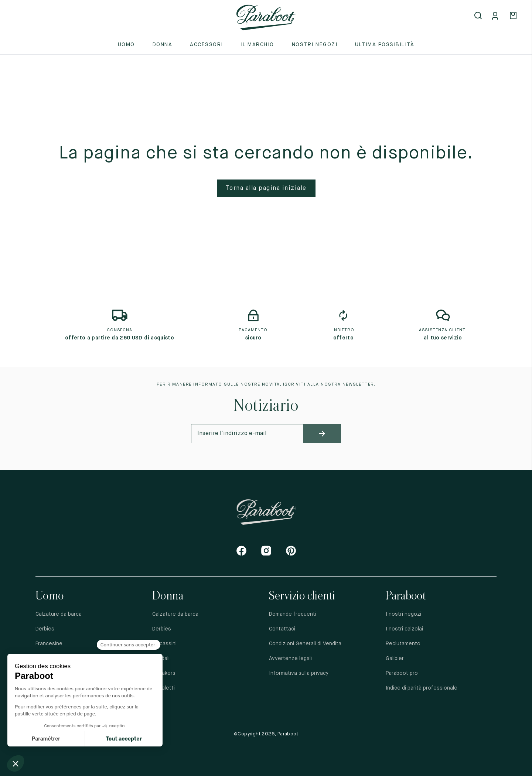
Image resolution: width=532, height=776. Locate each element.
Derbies (45, 629)
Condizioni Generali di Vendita (305, 644)
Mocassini (164, 644)
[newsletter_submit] (322, 434)
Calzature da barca (59, 614)
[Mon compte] (497, 16)
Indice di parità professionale (422, 688)
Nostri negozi (315, 45)
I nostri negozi (403, 614)
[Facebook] (241, 551)
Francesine (49, 644)
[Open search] (479, 16)
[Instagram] (266, 551)
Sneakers (164, 673)
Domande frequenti (293, 614)
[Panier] (514, 16)
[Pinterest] (291, 551)
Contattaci (282, 629)
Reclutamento (403, 644)
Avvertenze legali (290, 659)
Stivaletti (163, 688)
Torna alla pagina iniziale (266, 188)
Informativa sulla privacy (299, 673)
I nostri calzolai (404, 629)
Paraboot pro (402, 673)
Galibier (395, 659)
